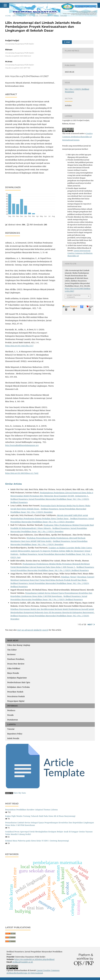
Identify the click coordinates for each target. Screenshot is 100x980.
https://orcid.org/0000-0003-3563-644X (18, 56)
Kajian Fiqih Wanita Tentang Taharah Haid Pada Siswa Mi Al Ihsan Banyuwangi (40, 816)
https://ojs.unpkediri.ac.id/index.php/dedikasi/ (35, 959)
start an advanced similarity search (33, 630)
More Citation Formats (74, 296)
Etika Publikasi (14, 668)
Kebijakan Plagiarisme (17, 678)
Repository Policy (15, 734)
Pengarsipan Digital (16, 701)
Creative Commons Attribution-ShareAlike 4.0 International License (77, 137)
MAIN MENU (13, 640)
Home (8, 16)
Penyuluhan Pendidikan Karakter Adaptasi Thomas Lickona (31, 810)
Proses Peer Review (16, 664)
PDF (68, 42)
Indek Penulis (13, 738)
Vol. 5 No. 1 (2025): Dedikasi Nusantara (41, 16)
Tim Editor (12, 650)
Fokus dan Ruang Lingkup (19, 645)
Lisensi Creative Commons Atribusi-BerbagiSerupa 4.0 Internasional (33, 972)
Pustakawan (13, 720)
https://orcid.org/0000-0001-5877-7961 (18, 68)
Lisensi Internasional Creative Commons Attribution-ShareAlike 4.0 (80, 253)
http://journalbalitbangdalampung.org (22, 445)
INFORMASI (12, 706)
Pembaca (11, 710)
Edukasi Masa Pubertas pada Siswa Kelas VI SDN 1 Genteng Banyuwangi (37, 841)
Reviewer (11, 654)
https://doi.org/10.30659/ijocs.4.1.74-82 (22, 473)
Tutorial (11, 729)
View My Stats (20, 793)
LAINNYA (11, 724)
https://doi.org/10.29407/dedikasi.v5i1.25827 (29, 76)
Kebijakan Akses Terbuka (18, 687)
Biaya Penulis (13, 673)
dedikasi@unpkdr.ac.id (23, 962)
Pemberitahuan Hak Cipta (19, 682)
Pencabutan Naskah (16, 696)
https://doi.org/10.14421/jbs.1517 (19, 346)
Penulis (10, 715)
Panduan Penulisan (16, 659)
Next (90, 625)
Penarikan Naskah (15, 692)
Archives (17, 16)
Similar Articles (14, 484)
